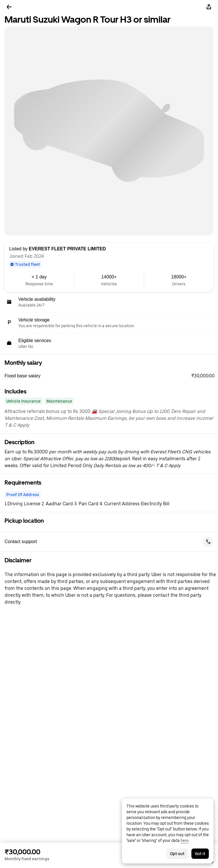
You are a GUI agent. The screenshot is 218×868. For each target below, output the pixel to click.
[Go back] (9, 7)
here (185, 840)
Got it (200, 854)
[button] (111, 376)
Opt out (177, 854)
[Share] (209, 7)
